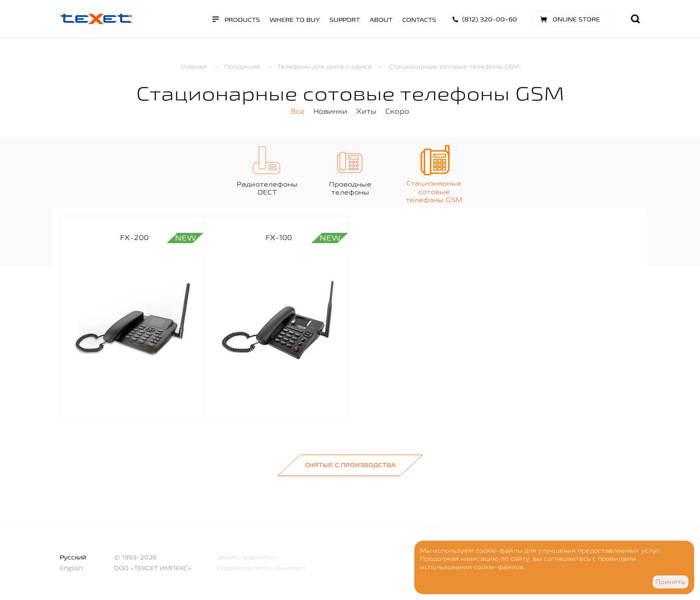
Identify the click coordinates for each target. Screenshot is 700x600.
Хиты (366, 111)
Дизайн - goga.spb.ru (247, 557)
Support (345, 20)
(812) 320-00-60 (490, 19)
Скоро (397, 111)
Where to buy (295, 20)
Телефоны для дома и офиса (325, 66)
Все (298, 111)
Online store (576, 19)
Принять (670, 582)
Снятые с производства (350, 465)
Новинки (330, 111)
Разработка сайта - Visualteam (261, 568)
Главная (194, 66)
